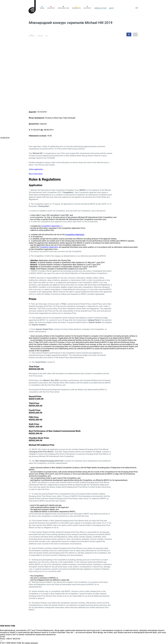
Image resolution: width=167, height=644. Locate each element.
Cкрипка (40, 36)
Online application (36, 169)
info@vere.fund (12, 637)
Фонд (42, 8)
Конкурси (51, 8)
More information (36, 174)
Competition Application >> (52, 226)
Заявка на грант (101, 8)
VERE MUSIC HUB (63, 8)
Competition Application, (49, 247)
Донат (112, 8)
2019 (46, 36)
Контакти (87, 8)
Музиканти (76, 8)
